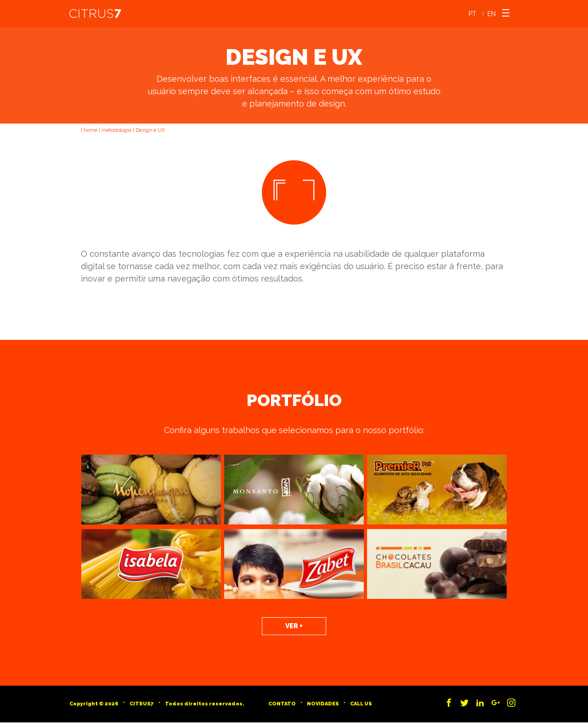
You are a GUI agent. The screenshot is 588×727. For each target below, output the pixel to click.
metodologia (116, 130)
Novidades (323, 704)
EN (492, 14)
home (90, 130)
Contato (282, 704)
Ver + (294, 626)
